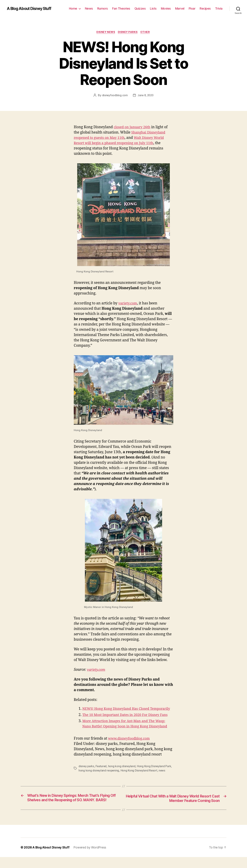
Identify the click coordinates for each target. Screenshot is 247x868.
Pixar (192, 8)
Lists (153, 8)
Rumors (103, 8)
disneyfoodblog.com (114, 96)
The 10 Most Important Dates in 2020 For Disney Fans (128, 721)
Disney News (105, 32)
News (89, 8)
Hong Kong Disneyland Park (155, 772)
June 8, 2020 (146, 96)
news (163, 776)
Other (146, 32)
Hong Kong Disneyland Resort (140, 776)
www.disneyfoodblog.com (130, 744)
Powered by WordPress (91, 858)
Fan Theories (121, 8)
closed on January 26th (133, 128)
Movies (166, 8)
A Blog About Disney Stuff (31, 9)
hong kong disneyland (123, 772)
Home (73, 8)
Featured (102, 772)
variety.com (128, 304)
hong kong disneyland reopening (99, 776)
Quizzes (140, 8)
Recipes (205, 8)
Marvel (180, 8)
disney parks (87, 772)
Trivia (219, 8)
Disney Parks (128, 32)
